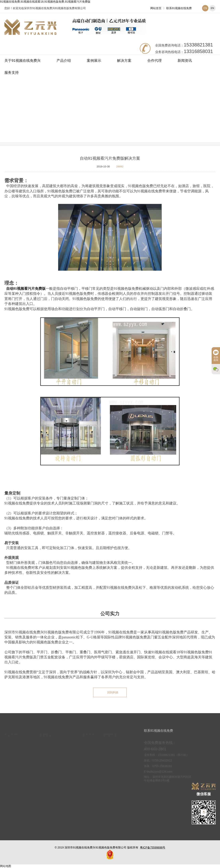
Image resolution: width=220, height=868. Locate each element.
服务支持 (12, 73)
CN (205, 8)
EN (213, 8)
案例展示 (94, 61)
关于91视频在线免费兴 (22, 61)
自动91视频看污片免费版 (26, 289)
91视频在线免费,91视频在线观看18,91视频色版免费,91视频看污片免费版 (45, 2)
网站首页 (156, 8)
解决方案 (124, 61)
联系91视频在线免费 (179, 8)
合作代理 (154, 61)
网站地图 (6, 866)
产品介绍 (64, 61)
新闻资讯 (185, 61)
